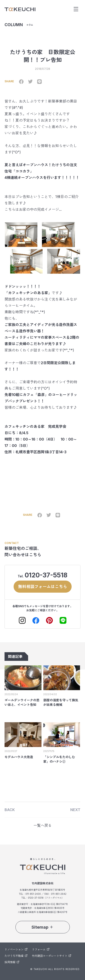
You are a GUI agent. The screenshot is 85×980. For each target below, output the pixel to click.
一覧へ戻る (43, 825)
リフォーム (41, 949)
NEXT (75, 810)
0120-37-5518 (46, 575)
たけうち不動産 (16, 956)
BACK (10, 810)
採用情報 (12, 962)
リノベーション (16, 949)
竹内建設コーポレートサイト (52, 956)
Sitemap (42, 927)
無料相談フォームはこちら (43, 587)
